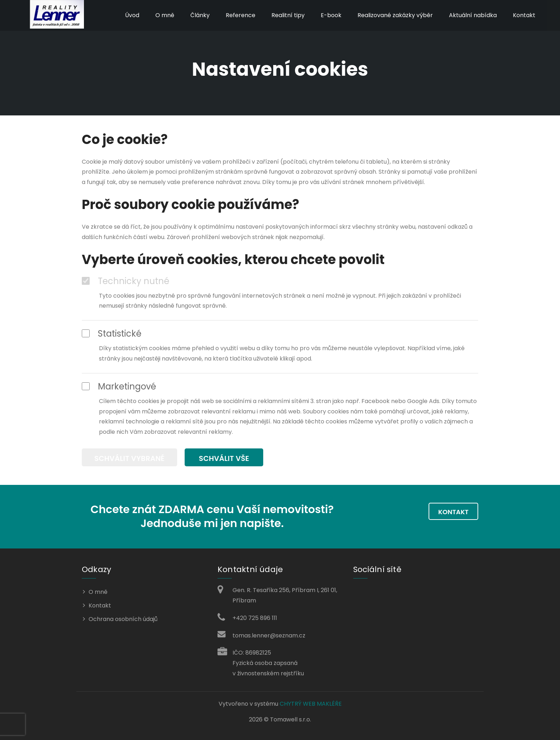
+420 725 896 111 (255, 617)
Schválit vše (225, 458)
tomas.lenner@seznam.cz (269, 634)
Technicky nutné (126, 281)
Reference (239, 15)
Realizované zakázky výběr (394, 15)
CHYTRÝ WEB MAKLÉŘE (311, 703)
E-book (330, 15)
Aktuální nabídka (472, 15)
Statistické (112, 334)
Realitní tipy (287, 15)
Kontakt (523, 15)
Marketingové (119, 387)
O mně (164, 15)
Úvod (131, 15)
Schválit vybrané (129, 458)
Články (199, 15)
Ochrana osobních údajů (123, 618)
